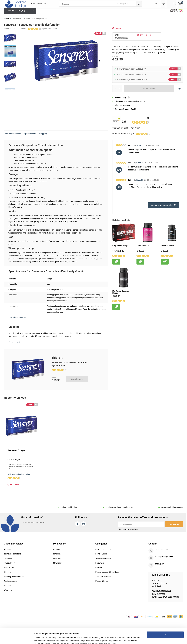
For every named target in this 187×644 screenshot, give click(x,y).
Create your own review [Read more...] (163, 207)
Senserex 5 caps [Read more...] (16, 452)
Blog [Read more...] (33, 4)
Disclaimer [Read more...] (8, 560)
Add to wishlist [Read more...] (179, 90)
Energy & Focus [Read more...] (102, 583)
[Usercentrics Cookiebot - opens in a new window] (17, 639)
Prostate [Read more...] (99, 569)
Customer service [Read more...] (11, 583)
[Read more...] (16, 4)
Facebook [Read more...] (78, 525)
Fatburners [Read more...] (100, 565)
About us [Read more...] (7, 551)
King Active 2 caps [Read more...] (120, 248)
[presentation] (99, 63)
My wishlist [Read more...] (58, 565)
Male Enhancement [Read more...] (103, 551)
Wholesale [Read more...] (42, 4)
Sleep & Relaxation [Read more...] (103, 578)
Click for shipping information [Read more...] (19, 476)
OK (165, 619)
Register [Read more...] (57, 551)
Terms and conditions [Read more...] (12, 556)
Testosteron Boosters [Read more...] (104, 560)
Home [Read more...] (6, 20)
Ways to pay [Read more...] (9, 569)
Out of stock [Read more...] (77, 381)
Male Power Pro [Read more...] (167, 248)
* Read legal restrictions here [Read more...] (128, 531)
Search (139, 4)
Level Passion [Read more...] (143, 248)
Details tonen (140, 639)
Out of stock (149, 90)
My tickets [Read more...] (57, 560)
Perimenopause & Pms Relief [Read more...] (107, 574)
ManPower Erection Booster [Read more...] (121, 294)
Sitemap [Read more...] (7, 588)
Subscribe (174, 526)
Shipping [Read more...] (43, 136)
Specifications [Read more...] (30, 136)
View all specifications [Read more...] (17, 319)
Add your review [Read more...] (51, 30)
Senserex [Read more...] (14, 30)
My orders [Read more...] (57, 556)
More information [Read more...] (15, 344)
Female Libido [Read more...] (101, 556)
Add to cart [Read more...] (116, 263)
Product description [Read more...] (12, 136)
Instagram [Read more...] (84, 525)
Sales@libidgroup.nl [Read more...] (164, 559)
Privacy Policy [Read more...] (10, 565)
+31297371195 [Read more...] (161, 551)
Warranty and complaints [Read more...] (14, 578)
